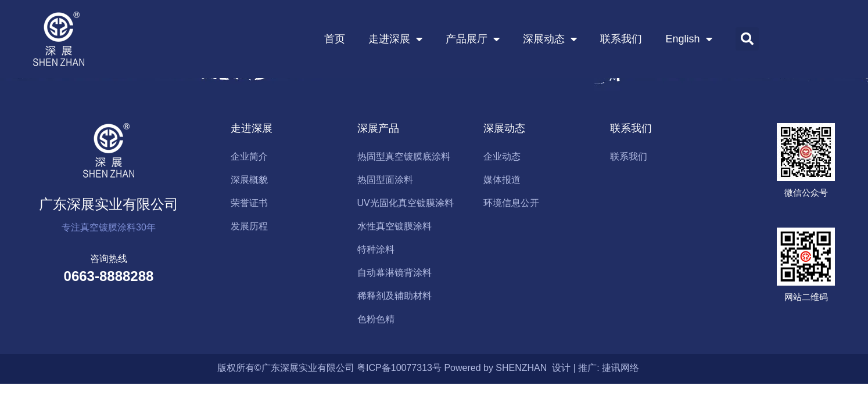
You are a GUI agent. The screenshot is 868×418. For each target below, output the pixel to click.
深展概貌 (249, 180)
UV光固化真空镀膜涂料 (406, 203)
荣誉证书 (249, 203)
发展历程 (249, 226)
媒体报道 (502, 180)
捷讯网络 (620, 368)
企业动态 (502, 156)
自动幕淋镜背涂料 (394, 273)
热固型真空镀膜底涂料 (404, 156)
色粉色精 (376, 319)
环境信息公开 (511, 203)
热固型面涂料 (385, 180)
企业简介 (249, 156)
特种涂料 (376, 249)
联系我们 (621, 39)
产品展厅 (473, 39)
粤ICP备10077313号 (399, 368)
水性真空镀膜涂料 (394, 226)
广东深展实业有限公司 (109, 204)
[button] (747, 39)
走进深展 (395, 39)
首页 (335, 39)
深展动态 (550, 39)
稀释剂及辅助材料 (394, 296)
